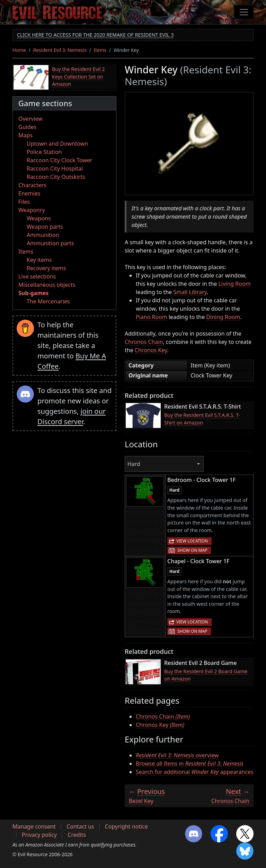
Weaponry (32, 210)
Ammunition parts (50, 243)
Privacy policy (39, 835)
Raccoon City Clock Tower (60, 160)
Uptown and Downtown (57, 144)
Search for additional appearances (195, 772)
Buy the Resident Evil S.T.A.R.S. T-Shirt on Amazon (202, 419)
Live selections (37, 276)
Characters (32, 185)
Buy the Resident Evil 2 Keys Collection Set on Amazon (78, 76)
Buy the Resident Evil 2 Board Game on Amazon (206, 675)
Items (100, 50)
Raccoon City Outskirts (56, 177)
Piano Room (152, 317)
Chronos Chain (144, 342)
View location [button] (192, 541)
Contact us (80, 826)
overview (177, 755)
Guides (27, 127)
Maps (25, 135)
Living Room (235, 284)
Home (19, 50)
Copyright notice (126, 826)
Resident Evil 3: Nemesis (60, 50)
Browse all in (190, 764)
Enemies (29, 193)
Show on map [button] (192, 550)
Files (24, 202)
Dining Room (223, 317)
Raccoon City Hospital (55, 168)
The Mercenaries (48, 301)
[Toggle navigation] (244, 12)
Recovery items (46, 268)
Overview (30, 119)
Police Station (44, 152)
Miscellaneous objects (47, 285)
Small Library (190, 292)
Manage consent (34, 826)
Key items (39, 260)
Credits (77, 835)
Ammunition (43, 235)
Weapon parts (45, 227)
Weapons (39, 218)
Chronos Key (151, 350)
